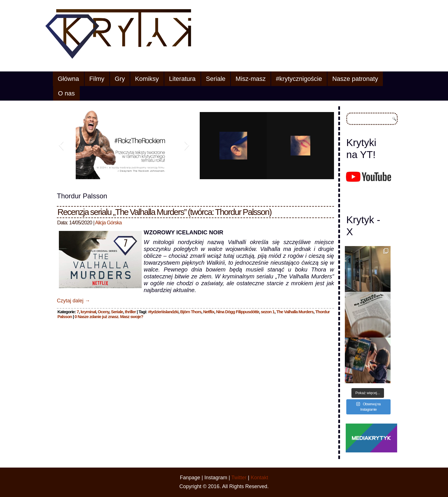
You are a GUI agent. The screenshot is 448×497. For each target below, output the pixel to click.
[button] (61, 145)
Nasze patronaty (355, 79)
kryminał (88, 312)
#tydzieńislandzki (163, 312)
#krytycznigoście (299, 79)
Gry (120, 79)
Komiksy (147, 79)
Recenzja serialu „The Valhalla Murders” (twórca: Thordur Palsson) (164, 212)
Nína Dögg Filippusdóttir (237, 312)
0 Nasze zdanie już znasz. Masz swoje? (109, 317)
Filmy (97, 79)
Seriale (216, 79)
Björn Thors (191, 312)
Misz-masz (251, 79)
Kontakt (259, 478)
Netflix (209, 312)
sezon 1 (268, 312)
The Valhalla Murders (295, 312)
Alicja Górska (108, 223)
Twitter (239, 478)
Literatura (182, 79)
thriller (130, 312)
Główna (68, 79)
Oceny (103, 312)
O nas (66, 93)
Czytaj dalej (73, 301)
